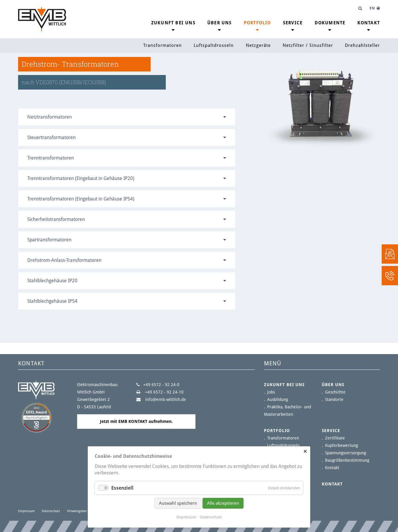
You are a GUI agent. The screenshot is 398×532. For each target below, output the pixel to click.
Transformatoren (163, 45)
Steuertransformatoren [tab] (51, 137)
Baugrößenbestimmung (347, 460)
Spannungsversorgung (346, 453)
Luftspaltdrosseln (214, 45)
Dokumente (330, 23)
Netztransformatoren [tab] (50, 117)
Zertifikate (335, 438)
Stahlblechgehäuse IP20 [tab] (52, 281)
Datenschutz (51, 511)
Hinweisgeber (77, 511)
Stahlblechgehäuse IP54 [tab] (52, 301)
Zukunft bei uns (173, 23)
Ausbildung (278, 399)
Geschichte (335, 392)
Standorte (334, 399)
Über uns (220, 23)
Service (293, 23)
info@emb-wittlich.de (165, 399)
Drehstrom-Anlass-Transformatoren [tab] (64, 260)
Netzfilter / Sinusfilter (308, 45)
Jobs (271, 392)
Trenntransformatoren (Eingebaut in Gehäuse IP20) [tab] (81, 178)
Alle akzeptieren (223, 503)
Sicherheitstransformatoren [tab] (56, 219)
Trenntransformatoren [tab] (51, 158)
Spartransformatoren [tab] (49, 240)
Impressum (26, 511)
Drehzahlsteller (362, 45)
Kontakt (369, 23)
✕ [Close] (305, 451)
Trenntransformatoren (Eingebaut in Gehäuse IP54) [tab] (81, 199)
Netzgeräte (258, 45)
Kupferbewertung (342, 445)
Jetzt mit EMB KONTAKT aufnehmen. (136, 421)
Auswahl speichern (178, 503)
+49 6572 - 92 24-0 (161, 385)
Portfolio (257, 23)
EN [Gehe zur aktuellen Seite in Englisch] (372, 8)
